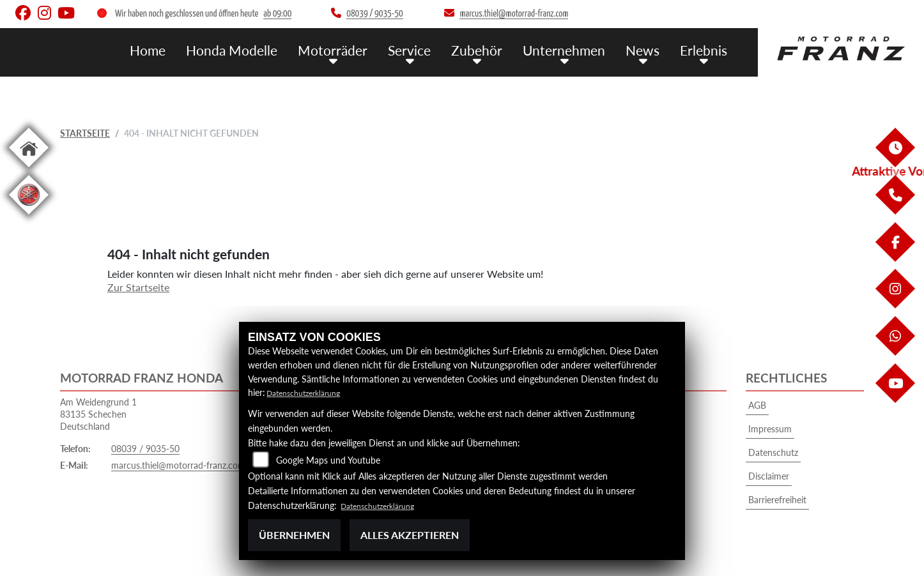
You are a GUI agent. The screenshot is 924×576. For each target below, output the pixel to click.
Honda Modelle (266, 49)
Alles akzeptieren (410, 535)
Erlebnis (706, 49)
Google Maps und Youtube (328, 460)
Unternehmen (575, 49)
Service (431, 49)
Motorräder (360, 49)
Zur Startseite (138, 287)
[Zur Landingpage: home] (29, 170)
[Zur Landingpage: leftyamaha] (29, 217)
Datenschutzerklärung (310, 392)
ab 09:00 (277, 14)
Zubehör (494, 49)
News (649, 49)
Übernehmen (294, 535)
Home (188, 49)
